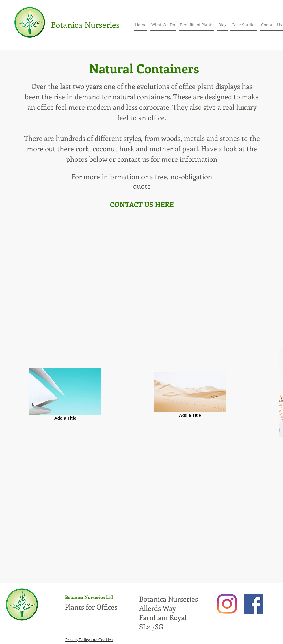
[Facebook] (254, 604)
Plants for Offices (91, 607)
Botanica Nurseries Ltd (89, 597)
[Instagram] (227, 604)
